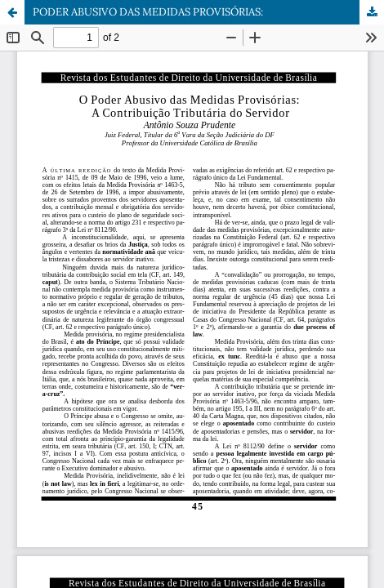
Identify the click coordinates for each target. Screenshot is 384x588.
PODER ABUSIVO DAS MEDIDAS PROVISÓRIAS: (148, 12)
